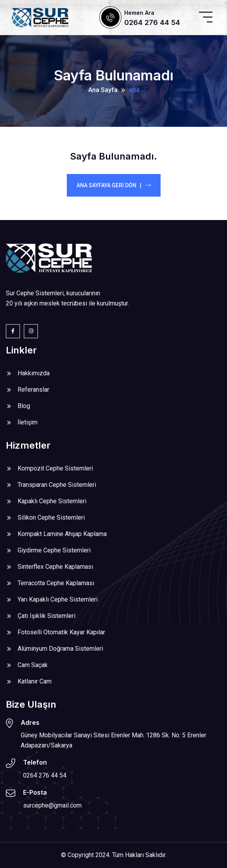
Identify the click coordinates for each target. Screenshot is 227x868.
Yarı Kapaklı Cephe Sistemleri (58, 599)
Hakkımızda (34, 373)
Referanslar (33, 390)
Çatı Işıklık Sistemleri (46, 616)
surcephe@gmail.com (52, 805)
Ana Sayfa (103, 90)
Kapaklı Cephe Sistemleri (52, 501)
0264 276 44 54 (152, 22)
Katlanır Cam (35, 681)
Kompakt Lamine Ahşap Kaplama (62, 534)
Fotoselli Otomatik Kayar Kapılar (61, 632)
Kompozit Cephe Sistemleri (55, 468)
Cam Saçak (33, 665)
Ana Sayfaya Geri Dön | (114, 185)
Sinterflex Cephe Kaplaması (55, 567)
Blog (24, 406)
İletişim (28, 422)
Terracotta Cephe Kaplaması (56, 583)
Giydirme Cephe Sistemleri (54, 550)
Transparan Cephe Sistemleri (57, 485)
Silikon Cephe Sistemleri (51, 517)
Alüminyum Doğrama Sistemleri (60, 649)
